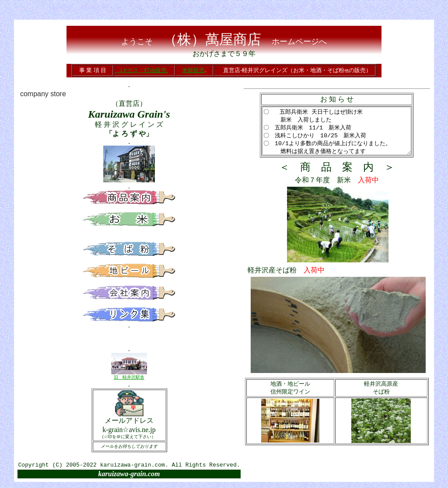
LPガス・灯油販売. (141, 70)
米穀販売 (193, 70)
